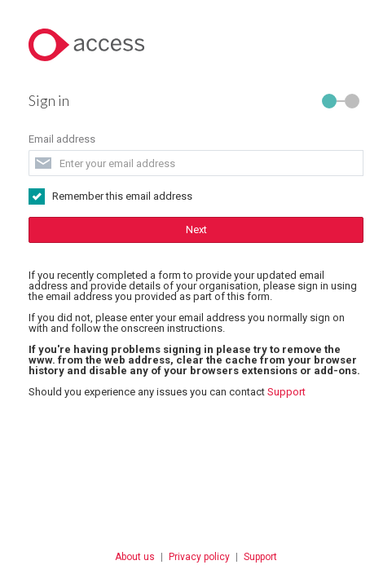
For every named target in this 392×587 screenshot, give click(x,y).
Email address (46, 119)
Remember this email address (106, 176)
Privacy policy (199, 536)
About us (135, 536)
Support (270, 371)
